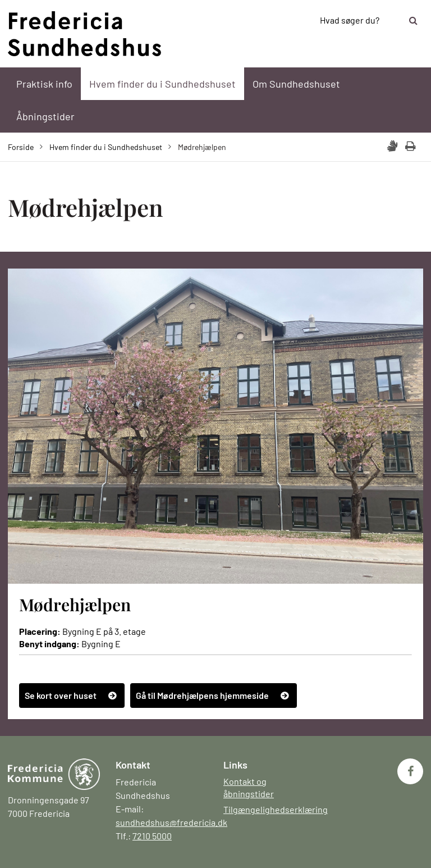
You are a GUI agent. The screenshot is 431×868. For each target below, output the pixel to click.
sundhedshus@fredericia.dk (171, 822)
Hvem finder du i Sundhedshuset (162, 84)
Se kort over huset (61, 695)
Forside (21, 147)
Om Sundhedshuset (296, 84)
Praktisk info (44, 84)
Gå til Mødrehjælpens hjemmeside (202, 695)
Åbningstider (45, 116)
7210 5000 (152, 836)
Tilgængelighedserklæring (276, 809)
